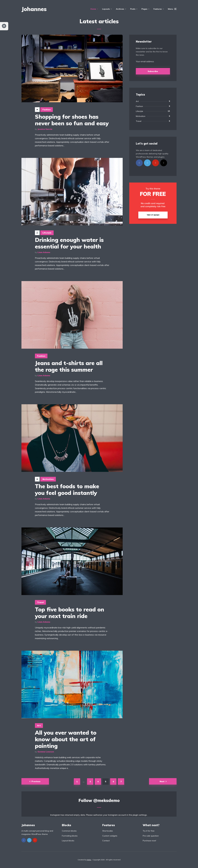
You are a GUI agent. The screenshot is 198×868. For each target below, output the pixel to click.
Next (162, 781)
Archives (120, 9)
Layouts (106, 9)
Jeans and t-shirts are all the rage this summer (69, 366)
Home (93, 9)
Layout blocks (68, 841)
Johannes (34, 9)
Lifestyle (47, 233)
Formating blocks (70, 836)
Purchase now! (149, 841)
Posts (133, 9)
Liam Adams (44, 252)
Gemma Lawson (46, 752)
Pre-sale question (151, 836)
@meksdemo (106, 800)
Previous (36, 781)
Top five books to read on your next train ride (70, 613)
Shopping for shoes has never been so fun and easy (72, 120)
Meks (89, 860)
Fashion (47, 110)
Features (158, 9)
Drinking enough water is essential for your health (69, 243)
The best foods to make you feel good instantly (67, 489)
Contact (106, 841)
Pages (144, 9)
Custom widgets (110, 836)
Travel (40, 602)
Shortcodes (108, 831)
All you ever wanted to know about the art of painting (66, 739)
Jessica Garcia (45, 129)
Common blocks (69, 831)
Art (39, 726)
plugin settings (140, 815)
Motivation (48, 479)
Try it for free (149, 831)
